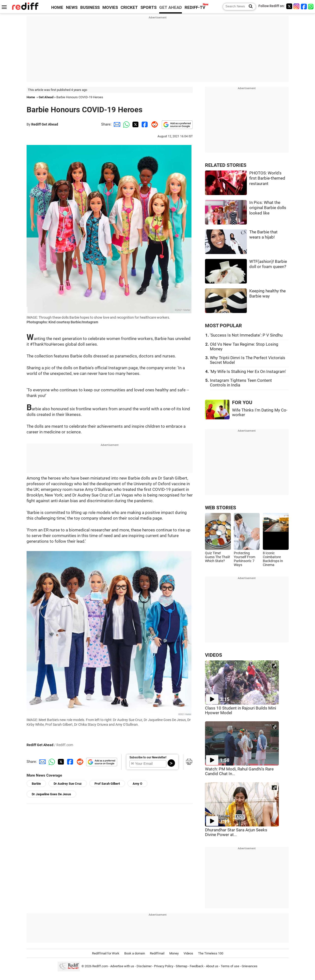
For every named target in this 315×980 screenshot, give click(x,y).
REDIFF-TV (195, 7)
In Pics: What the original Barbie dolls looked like (268, 208)
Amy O (137, 784)
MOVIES (110, 7)
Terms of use (230, 966)
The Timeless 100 (211, 953)
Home (31, 97)
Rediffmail (157, 953)
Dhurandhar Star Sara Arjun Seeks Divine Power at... (236, 832)
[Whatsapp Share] (126, 124)
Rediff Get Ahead (45, 124)
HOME (57, 7)
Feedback (197, 966)
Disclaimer (144, 966)
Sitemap (181, 966)
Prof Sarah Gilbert (107, 784)
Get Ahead (46, 97)
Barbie (36, 784)
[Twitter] (289, 6)
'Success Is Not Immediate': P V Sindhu (246, 335)
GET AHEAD (171, 7)
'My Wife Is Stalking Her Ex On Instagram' (248, 372)
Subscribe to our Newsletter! (148, 757)
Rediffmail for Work (106, 953)
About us (212, 966)
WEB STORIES (220, 508)
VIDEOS (213, 655)
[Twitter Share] (135, 124)
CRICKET (129, 7)
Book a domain (135, 953)
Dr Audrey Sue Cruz (68, 784)
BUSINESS (90, 7)
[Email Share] (116, 124)
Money (174, 953)
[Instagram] (297, 6)
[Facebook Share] (144, 124)
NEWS (72, 7)
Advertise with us (122, 966)
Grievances (250, 966)
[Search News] (249, 7)
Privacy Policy (164, 966)
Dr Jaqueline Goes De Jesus (51, 794)
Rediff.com (100, 966)
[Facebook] (304, 6)
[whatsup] (311, 6)
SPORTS (149, 7)
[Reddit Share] (154, 124)
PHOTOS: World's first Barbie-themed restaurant (267, 178)
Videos (188, 953)
